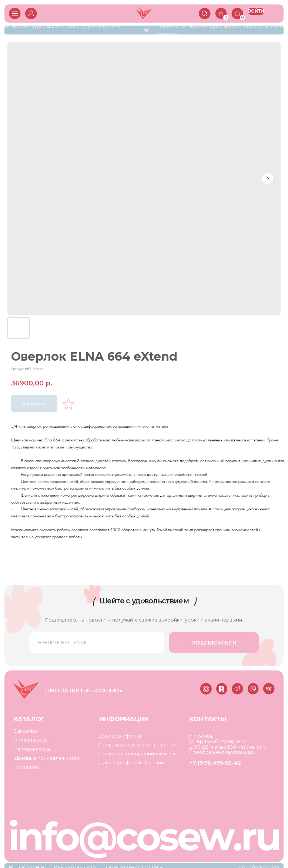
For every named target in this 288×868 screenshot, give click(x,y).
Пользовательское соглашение (135, 742)
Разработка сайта (255, 863)
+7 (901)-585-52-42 (212, 760)
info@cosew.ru (142, 832)
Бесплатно (26, 764)
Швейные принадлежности (45, 755)
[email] (96, 641)
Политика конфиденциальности (135, 751)
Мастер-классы (31, 746)
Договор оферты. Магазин (130, 760)
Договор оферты (118, 733)
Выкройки (26, 728)
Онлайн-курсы (31, 737)
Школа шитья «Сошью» (82, 689)
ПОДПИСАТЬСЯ (211, 641)
